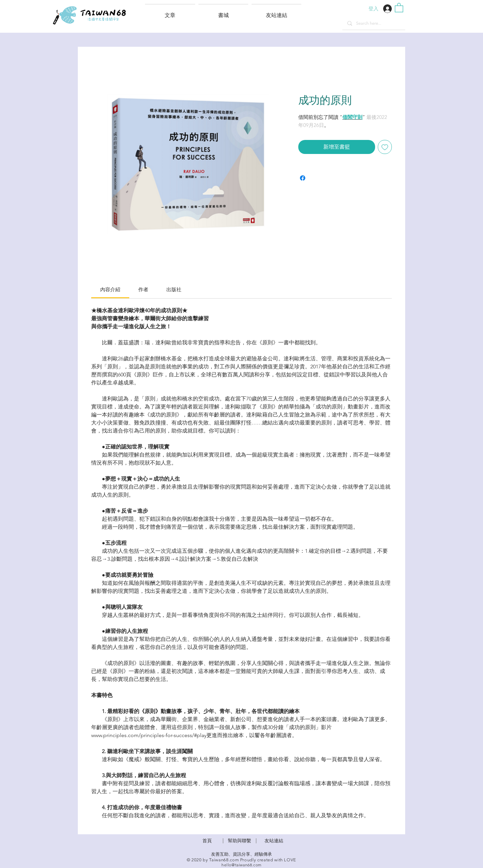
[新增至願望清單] (385, 147)
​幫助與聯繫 (239, 841)
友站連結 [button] (274, 841)
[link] (110, 289)
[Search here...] (374, 23)
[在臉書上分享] (303, 178)
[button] (276, 12)
